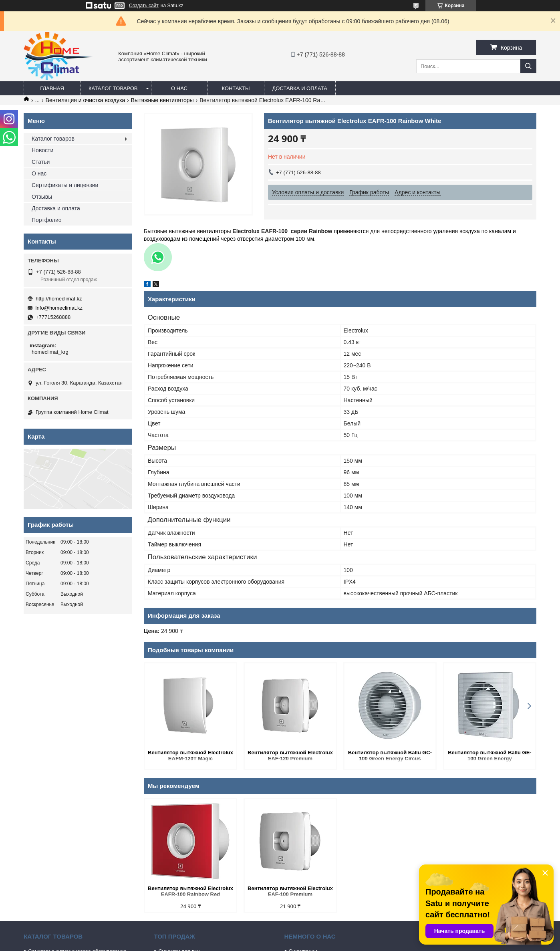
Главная (52, 88)
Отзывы (42, 197)
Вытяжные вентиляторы (162, 100)
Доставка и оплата (300, 88)
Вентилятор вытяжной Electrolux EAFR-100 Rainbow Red (190, 891)
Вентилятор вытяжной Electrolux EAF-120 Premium (290, 756)
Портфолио (47, 220)
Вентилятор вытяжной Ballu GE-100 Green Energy (490, 756)
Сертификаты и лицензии (65, 185)
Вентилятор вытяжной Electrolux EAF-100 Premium (290, 891)
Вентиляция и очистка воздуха (86, 100)
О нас (179, 88)
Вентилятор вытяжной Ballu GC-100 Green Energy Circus (390, 756)
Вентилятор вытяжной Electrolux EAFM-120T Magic (190, 756)
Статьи (41, 162)
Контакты (236, 88)
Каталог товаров (113, 88)
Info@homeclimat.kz (59, 308)
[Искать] (528, 66)
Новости (42, 150)
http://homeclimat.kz (59, 299)
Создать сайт (144, 6)
